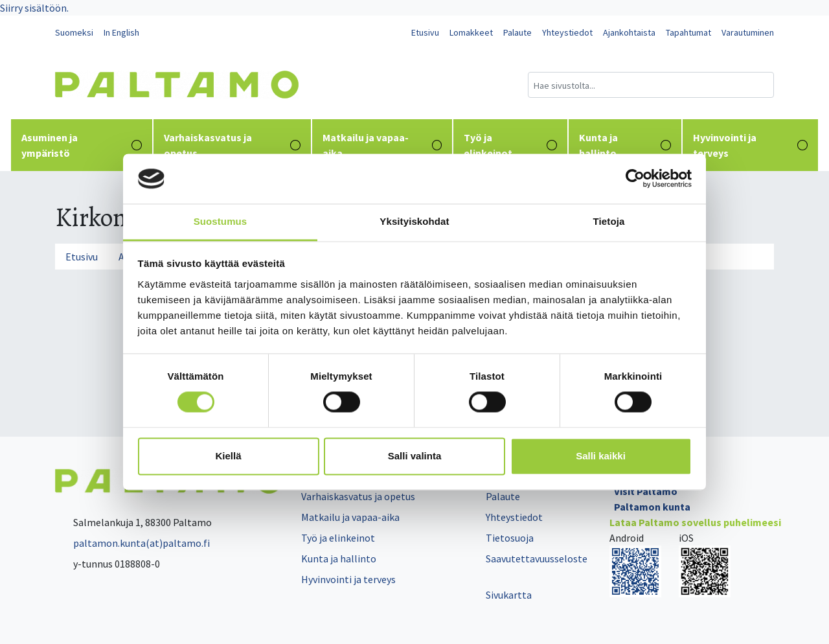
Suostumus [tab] (221, 221)
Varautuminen (748, 32)
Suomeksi (74, 32)
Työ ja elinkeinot (510, 145)
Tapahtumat (688, 32)
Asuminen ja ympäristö (82, 145)
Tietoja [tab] (609, 221)
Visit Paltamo (646, 491)
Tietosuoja (510, 538)
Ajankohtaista (629, 32)
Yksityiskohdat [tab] (414, 221)
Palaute (517, 32)
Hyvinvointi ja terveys (750, 145)
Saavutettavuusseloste (537, 558)
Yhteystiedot (567, 32)
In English (121, 32)
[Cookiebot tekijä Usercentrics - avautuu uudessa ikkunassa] (635, 179)
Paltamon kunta (652, 507)
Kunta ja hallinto (625, 145)
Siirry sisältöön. (34, 8)
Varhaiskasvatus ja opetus (232, 145)
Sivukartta (509, 595)
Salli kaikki (601, 456)
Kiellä (228, 456)
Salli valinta (415, 456)
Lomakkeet (471, 32)
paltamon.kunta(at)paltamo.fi (132, 543)
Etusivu (425, 32)
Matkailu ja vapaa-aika (382, 145)
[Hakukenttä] (651, 85)
